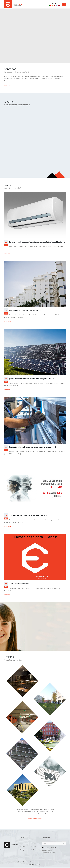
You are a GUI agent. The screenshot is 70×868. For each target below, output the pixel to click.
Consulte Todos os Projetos (35, 819)
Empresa (23, 846)
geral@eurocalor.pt (47, 850)
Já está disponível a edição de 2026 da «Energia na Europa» (32, 379)
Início (22, 843)
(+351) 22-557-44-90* (49, 848)
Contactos (34, 850)
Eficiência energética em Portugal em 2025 (26, 310)
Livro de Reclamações (14, 862)
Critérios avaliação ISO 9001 (28, 862)
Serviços (23, 850)
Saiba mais (8, 85)
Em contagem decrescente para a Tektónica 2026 (28, 515)
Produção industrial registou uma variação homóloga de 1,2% (33, 447)
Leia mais (8, 253)
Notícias (33, 846)
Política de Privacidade (43, 862)
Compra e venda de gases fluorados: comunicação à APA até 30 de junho (37, 242)
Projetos (34, 843)
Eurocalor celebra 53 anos (19, 584)
